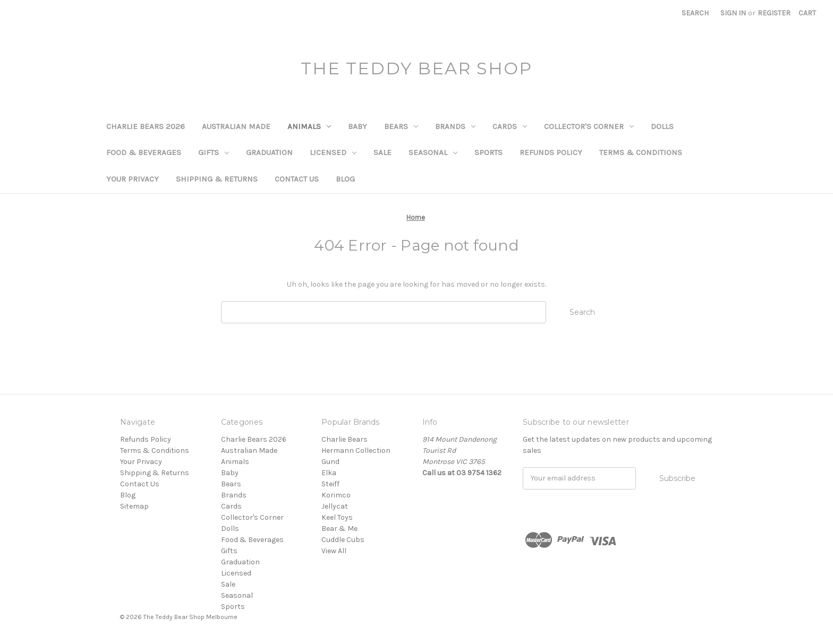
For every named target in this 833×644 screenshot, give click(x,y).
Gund (330, 462)
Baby (358, 126)
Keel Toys (337, 517)
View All (334, 551)
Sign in (733, 13)
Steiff (330, 484)
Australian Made (236, 126)
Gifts (214, 152)
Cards (510, 126)
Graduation (269, 152)
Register (774, 13)
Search (695, 13)
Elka (329, 473)
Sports (488, 152)
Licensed (333, 152)
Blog (345, 179)
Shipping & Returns (217, 179)
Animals (309, 126)
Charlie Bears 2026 (146, 126)
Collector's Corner (589, 126)
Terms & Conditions (641, 152)
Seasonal (433, 152)
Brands (455, 126)
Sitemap (134, 506)
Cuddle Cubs (343, 540)
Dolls (662, 126)
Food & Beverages (144, 152)
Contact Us (297, 179)
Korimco (336, 495)
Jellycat (335, 506)
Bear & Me (339, 529)
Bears (401, 126)
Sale (382, 152)
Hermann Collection (356, 450)
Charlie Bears (345, 439)
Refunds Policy (551, 152)
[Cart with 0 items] (807, 13)
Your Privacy (133, 179)
